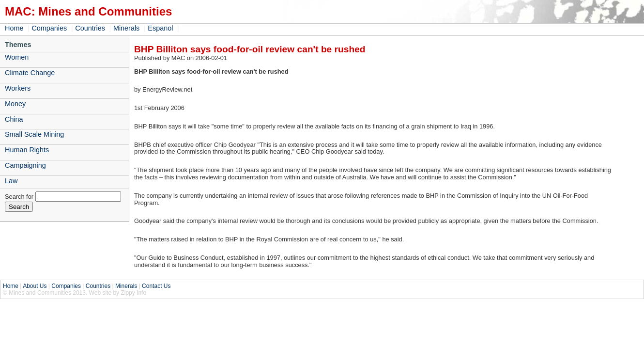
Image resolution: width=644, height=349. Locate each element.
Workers (18, 88)
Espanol (160, 28)
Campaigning (25, 165)
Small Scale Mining (34, 134)
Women (17, 57)
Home (14, 28)
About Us (35, 286)
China (14, 119)
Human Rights (27, 150)
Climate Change (30, 73)
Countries (90, 28)
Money (15, 104)
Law (11, 181)
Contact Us (156, 286)
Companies (49, 28)
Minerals (126, 28)
